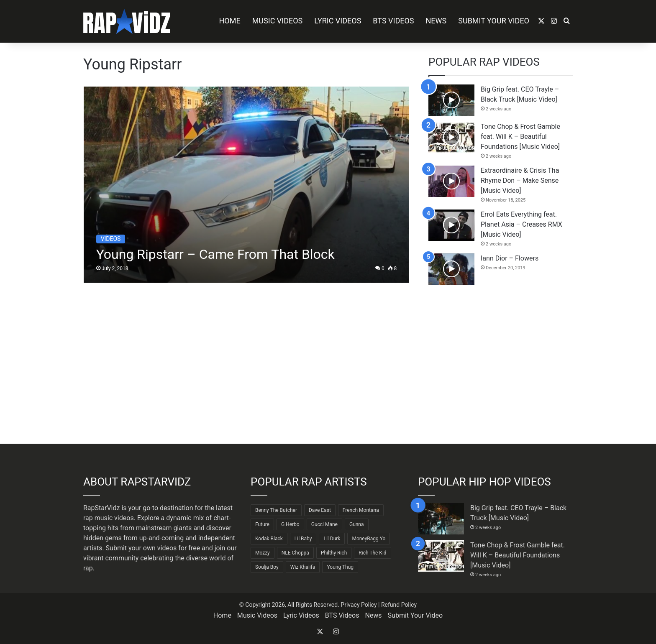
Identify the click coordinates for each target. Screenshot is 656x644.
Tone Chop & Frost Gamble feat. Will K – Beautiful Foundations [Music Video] (520, 137)
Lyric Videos (338, 21)
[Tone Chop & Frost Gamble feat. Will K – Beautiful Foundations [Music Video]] (451, 137)
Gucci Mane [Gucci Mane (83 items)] (324, 524)
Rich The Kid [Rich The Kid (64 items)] (372, 553)
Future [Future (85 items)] (262, 524)
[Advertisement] (501, 364)
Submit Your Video (494, 21)
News (436, 21)
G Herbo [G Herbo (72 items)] (290, 524)
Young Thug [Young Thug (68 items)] (340, 567)
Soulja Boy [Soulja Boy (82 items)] (267, 567)
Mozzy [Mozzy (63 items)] (263, 553)
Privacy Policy (359, 605)
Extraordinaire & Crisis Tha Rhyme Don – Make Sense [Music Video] (520, 180)
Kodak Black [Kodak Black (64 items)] (269, 539)
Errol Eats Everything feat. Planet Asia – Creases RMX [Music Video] (521, 224)
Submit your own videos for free (153, 548)
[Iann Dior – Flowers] (451, 269)
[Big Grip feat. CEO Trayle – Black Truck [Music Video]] (451, 100)
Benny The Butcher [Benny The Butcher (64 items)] (276, 510)
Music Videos (278, 21)
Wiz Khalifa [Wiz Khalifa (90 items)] (303, 567)
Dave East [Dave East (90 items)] (320, 510)
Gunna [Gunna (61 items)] (357, 524)
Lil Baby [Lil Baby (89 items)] (303, 539)
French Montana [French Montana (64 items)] (361, 510)
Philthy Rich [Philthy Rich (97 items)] (334, 553)
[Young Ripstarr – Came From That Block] (247, 185)
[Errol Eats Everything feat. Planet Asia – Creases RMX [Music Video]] (451, 225)
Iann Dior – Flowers (510, 258)
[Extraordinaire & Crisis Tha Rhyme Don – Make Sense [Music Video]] (451, 181)
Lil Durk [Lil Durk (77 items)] (332, 539)
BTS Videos (393, 21)
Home (229, 21)
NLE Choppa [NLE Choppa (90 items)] (295, 553)
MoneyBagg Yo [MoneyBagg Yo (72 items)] (369, 539)
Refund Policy (399, 605)
